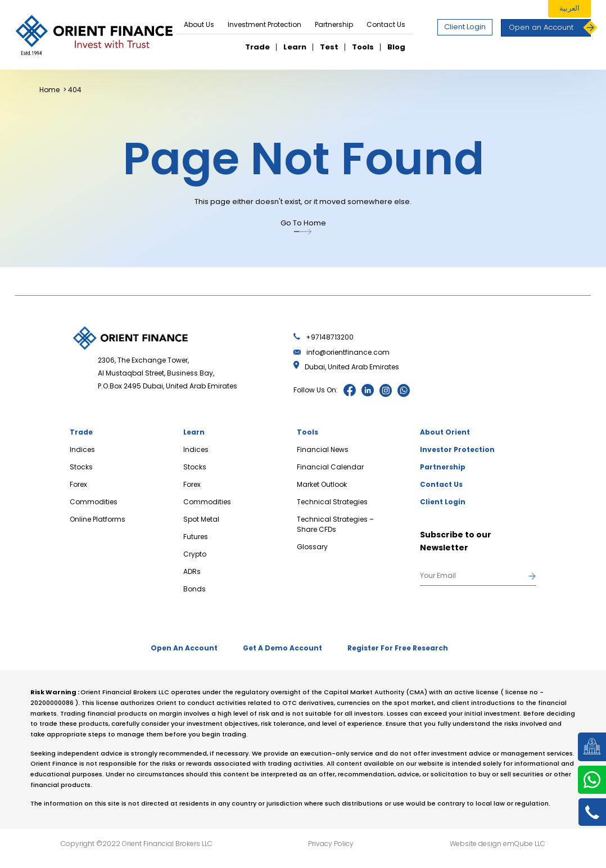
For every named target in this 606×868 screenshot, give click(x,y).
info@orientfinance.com (342, 352)
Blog (396, 47)
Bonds (195, 589)
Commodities (94, 502)
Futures (196, 537)
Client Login (465, 27)
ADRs (192, 571)
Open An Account (180, 648)
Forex (78, 484)
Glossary (312, 547)
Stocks (81, 467)
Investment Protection (264, 24)
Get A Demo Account (282, 648)
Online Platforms (98, 519)
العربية (569, 8)
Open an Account (550, 28)
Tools (363, 47)
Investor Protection (457, 449)
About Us (199, 24)
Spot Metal (201, 519)
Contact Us (386, 24)
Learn (295, 47)
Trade (257, 47)
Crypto (195, 554)
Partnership (334, 24)
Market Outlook (322, 484)
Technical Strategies (332, 502)
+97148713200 (324, 337)
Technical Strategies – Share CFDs (335, 524)
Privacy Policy (331, 842)
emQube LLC (524, 842)
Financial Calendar (330, 467)
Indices (82, 449)
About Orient (445, 432)
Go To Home (303, 228)
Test (329, 47)
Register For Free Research (402, 648)
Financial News (323, 449)
